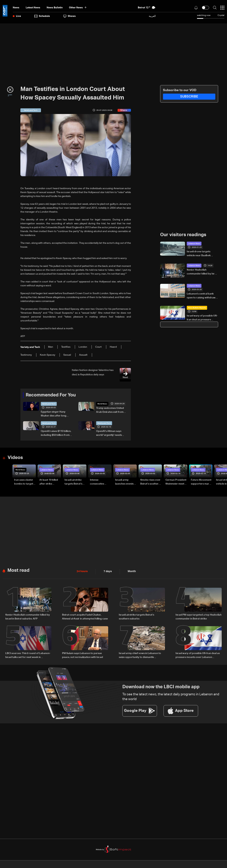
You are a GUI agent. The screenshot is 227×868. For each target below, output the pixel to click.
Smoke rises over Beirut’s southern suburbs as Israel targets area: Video (150, 482)
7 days (107, 571)
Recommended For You (51, 395)
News (16, 8)
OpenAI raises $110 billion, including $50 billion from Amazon (56, 433)
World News (102, 404)
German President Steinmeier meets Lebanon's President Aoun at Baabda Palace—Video (176, 482)
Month (130, 571)
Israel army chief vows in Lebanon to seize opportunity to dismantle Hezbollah (140, 655)
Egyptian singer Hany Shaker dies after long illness (54, 414)
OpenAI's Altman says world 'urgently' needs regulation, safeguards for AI (111, 433)
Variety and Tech (49, 404)
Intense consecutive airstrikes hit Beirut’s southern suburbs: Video (100, 482)
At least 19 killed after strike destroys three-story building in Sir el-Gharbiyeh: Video (49, 482)
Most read (18, 570)
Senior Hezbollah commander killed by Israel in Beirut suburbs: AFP (202, 272)
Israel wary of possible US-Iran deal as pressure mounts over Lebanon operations (202, 318)
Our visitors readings (183, 235)
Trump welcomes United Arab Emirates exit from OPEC (110, 410)
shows (70, 16)
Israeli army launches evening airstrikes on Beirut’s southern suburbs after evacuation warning (125, 482)
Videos (15, 458)
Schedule (42, 16)
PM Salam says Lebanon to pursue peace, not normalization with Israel (82, 655)
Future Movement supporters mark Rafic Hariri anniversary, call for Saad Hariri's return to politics (201, 482)
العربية (152, 16)
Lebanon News (194, 244)
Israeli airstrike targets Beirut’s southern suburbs (136, 617)
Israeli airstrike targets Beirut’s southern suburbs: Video (75, 482)
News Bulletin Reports (197, 308)
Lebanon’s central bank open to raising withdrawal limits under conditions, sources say (202, 296)
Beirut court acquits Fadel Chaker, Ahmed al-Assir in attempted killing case (85, 617)
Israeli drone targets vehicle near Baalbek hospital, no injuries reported (199, 254)
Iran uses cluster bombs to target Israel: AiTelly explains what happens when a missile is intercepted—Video (24, 482)
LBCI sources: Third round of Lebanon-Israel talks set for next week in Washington (28, 655)
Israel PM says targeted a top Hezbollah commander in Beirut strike (199, 617)
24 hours (82, 571)
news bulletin (55, 8)
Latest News (33, 8)
